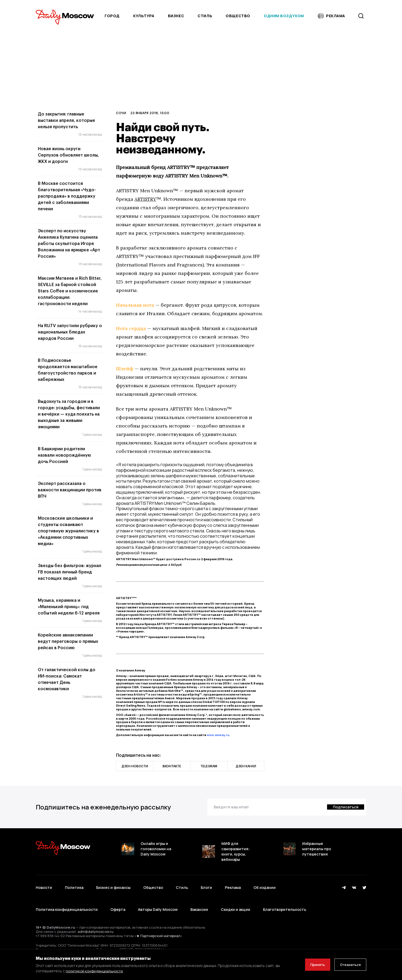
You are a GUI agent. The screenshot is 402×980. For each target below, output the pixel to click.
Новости (44, 885)
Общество (238, 16)
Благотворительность (285, 900)
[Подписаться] (345, 807)
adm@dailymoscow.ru (95, 919)
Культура (144, 16)
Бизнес (176, 16)
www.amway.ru (218, 735)
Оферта (118, 900)
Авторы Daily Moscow (158, 900)
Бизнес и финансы (113, 885)
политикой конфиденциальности (95, 971)
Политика (74, 885)
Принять (312, 965)
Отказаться (349, 965)
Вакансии (199, 900)
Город (112, 16)
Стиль (205, 16)
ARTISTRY (146, 199)
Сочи (121, 113)
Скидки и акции (236, 900)
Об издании (265, 885)
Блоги (206, 885)
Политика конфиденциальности (67, 900)
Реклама (233, 885)
